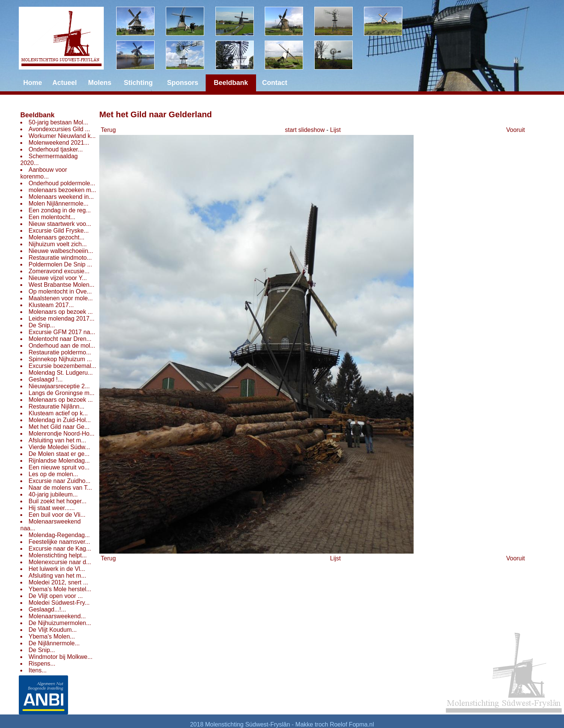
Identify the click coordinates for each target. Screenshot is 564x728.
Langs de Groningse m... (61, 393)
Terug (108, 130)
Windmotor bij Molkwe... (61, 657)
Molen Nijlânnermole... (58, 204)
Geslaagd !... (46, 379)
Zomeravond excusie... (59, 271)
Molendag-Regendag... (59, 535)
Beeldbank (37, 115)
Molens (100, 83)
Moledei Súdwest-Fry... (59, 603)
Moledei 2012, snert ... (58, 582)
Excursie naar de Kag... (60, 549)
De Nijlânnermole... (54, 643)
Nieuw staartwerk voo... (60, 224)
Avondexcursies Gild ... (59, 129)
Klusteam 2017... (51, 305)
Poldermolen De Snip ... (60, 264)
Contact (275, 83)
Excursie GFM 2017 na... (62, 332)
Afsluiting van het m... (57, 440)
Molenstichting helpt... (58, 555)
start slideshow (305, 130)
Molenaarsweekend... (57, 616)
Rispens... (42, 664)
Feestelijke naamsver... (59, 542)
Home (33, 83)
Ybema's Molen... (52, 636)
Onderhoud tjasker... (56, 149)
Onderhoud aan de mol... (62, 346)
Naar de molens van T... (60, 488)
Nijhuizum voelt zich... (58, 244)
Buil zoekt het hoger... (58, 501)
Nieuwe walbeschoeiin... (61, 251)
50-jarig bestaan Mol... (58, 122)
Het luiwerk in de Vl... (57, 569)
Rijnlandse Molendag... (59, 461)
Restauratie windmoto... (60, 258)
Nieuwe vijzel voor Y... (58, 278)
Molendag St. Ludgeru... (61, 373)
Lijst (335, 130)
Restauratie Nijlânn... (57, 406)
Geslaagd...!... (47, 609)
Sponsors (183, 83)
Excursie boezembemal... (62, 366)
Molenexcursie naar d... (60, 562)
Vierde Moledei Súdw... (59, 447)
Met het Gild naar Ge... (59, 427)
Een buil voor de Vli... (57, 515)
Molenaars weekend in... (61, 197)
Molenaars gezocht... (57, 237)
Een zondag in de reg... (60, 210)
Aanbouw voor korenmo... (44, 173)
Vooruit (515, 130)
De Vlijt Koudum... (53, 630)
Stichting (138, 83)
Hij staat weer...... (52, 508)
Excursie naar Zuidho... (60, 481)
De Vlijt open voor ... (56, 596)
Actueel (64, 83)
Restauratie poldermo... (60, 352)
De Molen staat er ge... (59, 454)
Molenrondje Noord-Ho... (61, 434)
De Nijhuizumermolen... (60, 623)
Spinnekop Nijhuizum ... (60, 359)
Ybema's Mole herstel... (60, 589)
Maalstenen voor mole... (61, 298)
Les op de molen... (53, 474)
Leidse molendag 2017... (61, 319)
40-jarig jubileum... (53, 494)
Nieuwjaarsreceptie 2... (59, 386)
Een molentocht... (52, 217)
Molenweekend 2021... (59, 143)
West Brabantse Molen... (61, 285)
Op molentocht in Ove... (60, 291)
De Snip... (42, 325)
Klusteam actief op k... (58, 413)
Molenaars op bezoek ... (61, 312)
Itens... (38, 670)
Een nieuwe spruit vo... (59, 467)
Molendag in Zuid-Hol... (60, 420)
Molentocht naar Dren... (60, 339)
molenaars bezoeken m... (62, 190)
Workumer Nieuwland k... (62, 136)
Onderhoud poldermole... (62, 183)
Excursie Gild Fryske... (59, 231)
